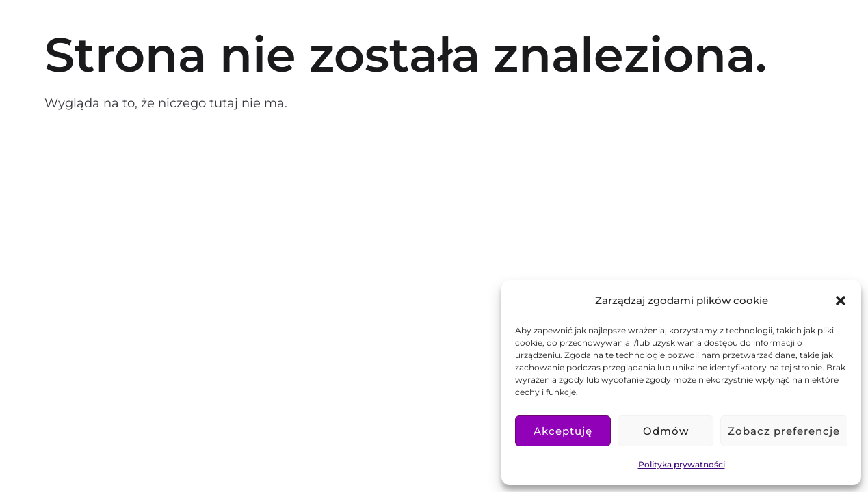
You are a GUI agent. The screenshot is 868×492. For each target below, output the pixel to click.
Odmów (666, 431)
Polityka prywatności (682, 464)
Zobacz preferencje (784, 431)
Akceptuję (563, 431)
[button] (841, 301)
